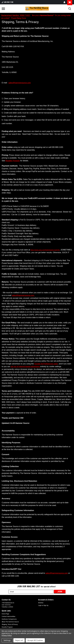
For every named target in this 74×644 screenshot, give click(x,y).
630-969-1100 (7, 2)
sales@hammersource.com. (23, 295)
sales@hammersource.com (20, 83)
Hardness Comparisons (9, 619)
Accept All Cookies (35, 640)
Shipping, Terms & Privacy (10, 624)
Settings (7, 640)
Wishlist (41, 603)
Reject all (19, 640)
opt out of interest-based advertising (25, 366)
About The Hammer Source (10, 622)
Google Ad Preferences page (46, 364)
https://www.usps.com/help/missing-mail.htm (45, 250)
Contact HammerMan (9, 616)
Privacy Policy (7, 635)
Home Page (5, 614)
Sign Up (46, 605)
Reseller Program (13, 161)
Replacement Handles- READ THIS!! (16, 15)
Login (40, 605)
